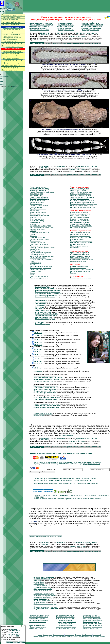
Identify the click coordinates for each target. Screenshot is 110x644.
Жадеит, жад (34, 211)
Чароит (32, 273)
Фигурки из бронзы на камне (12, 65)
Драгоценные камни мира (11, 30)
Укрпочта (72, 36)
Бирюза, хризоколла (37, 202)
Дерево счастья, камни (10, 70)
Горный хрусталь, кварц (38, 209)
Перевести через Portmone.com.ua (42, 472)
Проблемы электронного (42, 579)
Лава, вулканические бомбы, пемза (42, 227)
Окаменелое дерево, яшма (39, 239)
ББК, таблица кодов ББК (42, 587)
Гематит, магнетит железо (39, 206)
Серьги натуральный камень (80, 224)
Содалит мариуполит (37, 254)
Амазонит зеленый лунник (39, 197)
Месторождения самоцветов (12, 44)
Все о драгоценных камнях (65, 615)
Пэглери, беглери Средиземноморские (84, 204)
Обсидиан (33, 236)
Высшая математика (37, 625)
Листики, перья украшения (79, 217)
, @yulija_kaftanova (91, 33)
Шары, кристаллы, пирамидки (42, 25)
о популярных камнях (11, 34)
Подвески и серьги (65, 23)
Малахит (33, 231)
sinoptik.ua (15, 86)
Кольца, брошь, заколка (79, 216)
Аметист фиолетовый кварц (39, 199)
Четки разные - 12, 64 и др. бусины (82, 197)
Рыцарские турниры (37, 629)
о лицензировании (67, 435)
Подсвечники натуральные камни (82, 243)
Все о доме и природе (38, 627)
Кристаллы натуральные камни (81, 238)
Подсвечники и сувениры (11, 68)
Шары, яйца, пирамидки (10, 58)
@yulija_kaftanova (14, 634)
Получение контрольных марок (44, 595)
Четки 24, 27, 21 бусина (78, 190)
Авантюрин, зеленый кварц (39, 189)
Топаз (32, 261)
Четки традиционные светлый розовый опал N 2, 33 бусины (64, 65)
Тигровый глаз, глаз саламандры (41, 259)
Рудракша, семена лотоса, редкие (82, 206)
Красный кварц (35, 222)
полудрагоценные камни (12, 38)
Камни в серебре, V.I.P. (90, 23)
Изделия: (36, 637)
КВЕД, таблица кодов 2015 (43, 589)
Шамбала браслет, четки (79, 227)
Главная (40, 635)
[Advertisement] (69, 5)
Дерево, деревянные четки (80, 199)
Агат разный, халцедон (38, 190)
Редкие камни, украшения (39, 278)
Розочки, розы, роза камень (80, 221)
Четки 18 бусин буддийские (80, 189)
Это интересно (48, 635)
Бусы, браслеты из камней (11, 53)
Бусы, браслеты (57, 637)
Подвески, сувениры (90, 615)
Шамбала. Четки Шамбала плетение (83, 207)
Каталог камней (70, 635)
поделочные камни (10, 39)
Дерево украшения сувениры (80, 256)
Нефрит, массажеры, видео (12, 63)
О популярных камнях (90, 30)
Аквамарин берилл (36, 194)
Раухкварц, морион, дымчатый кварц (43, 248)
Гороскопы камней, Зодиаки (12, 17)
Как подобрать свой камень (43, 414)
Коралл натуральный (37, 219)
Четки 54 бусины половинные (80, 194)
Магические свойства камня (12, 22)
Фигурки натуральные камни (80, 236)
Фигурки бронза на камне (40, 30)
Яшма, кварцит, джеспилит (39, 276)
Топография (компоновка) (42, 601)
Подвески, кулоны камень (79, 219)
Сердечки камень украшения (80, 222)
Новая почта (80, 36)
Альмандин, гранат (36, 195)
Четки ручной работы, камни (12, 61)
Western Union (38, 479)
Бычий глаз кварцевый (38, 201)
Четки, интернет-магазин (86, 637)
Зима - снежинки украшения (80, 214)
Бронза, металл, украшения (80, 253)
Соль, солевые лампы (78, 268)
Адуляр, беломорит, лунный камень (42, 192)
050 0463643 (44, 33)
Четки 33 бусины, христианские (81, 192)
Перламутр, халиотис (37, 243)
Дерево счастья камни (39, 28)
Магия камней (97, 635)
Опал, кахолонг (35, 241)
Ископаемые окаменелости (39, 216)
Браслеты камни (65, 28)
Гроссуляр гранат (36, 207)
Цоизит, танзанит (36, 271)
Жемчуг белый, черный (38, 212)
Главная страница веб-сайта (12, 15)
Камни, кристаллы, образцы (12, 56)
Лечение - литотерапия (10, 20)
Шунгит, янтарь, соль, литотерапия (82, 270)
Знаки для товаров (40, 599)
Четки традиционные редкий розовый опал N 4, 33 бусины (64, 90)
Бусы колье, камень (66, 26)
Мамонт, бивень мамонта (91, 28)
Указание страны (39, 602)
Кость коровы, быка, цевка (80, 258)
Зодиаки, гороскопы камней (39, 617)
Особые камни (39, 415)
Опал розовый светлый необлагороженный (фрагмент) (62, 129)
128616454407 (64, 495)
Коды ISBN (37, 580)
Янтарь (32, 275)
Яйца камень (75, 248)
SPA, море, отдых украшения (80, 232)
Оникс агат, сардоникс (37, 238)
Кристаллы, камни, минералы (41, 23)
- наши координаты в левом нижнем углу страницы (46, 536)
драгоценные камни (11, 36)
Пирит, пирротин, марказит (39, 244)
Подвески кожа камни (66, 25)
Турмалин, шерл (35, 263)
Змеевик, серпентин (37, 214)
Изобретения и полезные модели (45, 604)
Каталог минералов (59, 635)
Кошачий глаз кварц (37, 221)
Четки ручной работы (66, 30)
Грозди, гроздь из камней (79, 212)
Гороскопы (78, 635)
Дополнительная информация (44, 594)
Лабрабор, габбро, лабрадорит (41, 226)
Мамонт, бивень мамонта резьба (82, 259)
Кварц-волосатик (36, 217)
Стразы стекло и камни (38, 258)
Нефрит (33, 234)
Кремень (33, 224)
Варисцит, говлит (36, 204)
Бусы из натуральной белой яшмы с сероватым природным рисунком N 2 (65, 155)
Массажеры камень (77, 239)
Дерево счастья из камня (79, 234)
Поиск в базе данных (41, 591)
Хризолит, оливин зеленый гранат (42, 266)
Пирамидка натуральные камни (81, 241)
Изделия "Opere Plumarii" (91, 617)
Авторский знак (39, 582)
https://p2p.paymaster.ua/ (91, 464)
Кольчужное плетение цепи (92, 26)
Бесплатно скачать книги (11, 24)
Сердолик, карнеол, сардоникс (40, 253)
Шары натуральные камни (79, 246)
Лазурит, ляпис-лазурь (38, 229)
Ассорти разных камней (38, 187)
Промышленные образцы (42, 597)
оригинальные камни (11, 41)
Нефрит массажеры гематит (93, 25)
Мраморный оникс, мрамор (39, 232)
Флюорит (33, 264)
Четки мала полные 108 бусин (81, 195)
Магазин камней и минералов (81, 278)
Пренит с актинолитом (38, 246)
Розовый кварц (35, 251)
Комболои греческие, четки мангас (82, 201)
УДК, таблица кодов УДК (42, 585)
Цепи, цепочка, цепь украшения (81, 226)
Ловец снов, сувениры (78, 261)
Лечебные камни (87, 635)
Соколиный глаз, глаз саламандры (42, 256)
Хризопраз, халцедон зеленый (40, 268)
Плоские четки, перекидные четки (82, 202)
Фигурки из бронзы (100, 637)
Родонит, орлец (35, 249)
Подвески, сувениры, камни (12, 51)
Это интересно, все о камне (12, 46)
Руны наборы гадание (78, 244)
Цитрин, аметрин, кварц (38, 270)
